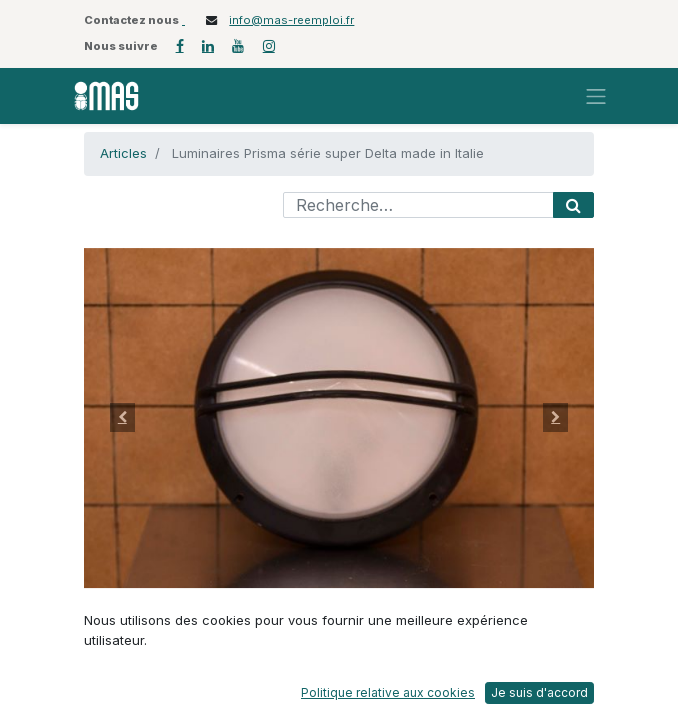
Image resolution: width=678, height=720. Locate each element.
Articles (123, 153)
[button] (122, 418)
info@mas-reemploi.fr (291, 20)
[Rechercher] (573, 205)
